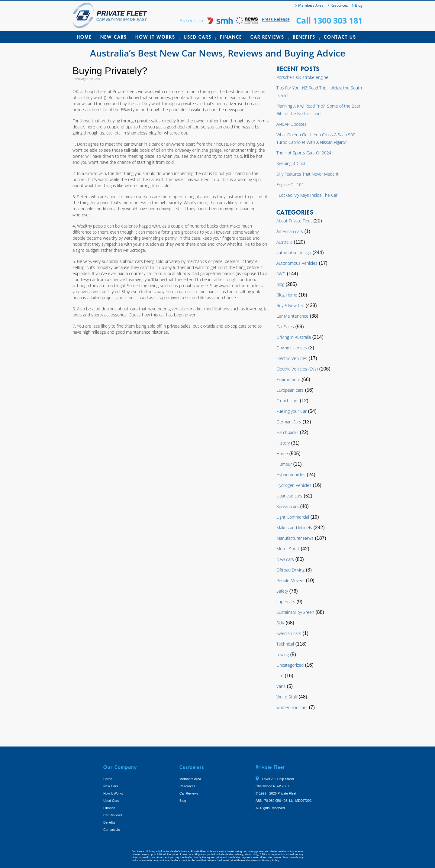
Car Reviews (267, 37)
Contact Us (340, 37)
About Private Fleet (294, 221)
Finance (231, 37)
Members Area (311, 5)
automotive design (294, 253)
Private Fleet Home (110, 15)
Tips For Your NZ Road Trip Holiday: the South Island (319, 92)
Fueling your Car (292, 411)
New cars (285, 559)
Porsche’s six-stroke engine (302, 77)
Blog (359, 5)
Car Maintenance (292, 316)
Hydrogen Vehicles (294, 485)
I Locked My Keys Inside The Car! (307, 195)
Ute (280, 676)
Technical (285, 644)
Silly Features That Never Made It (308, 174)
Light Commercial (293, 517)
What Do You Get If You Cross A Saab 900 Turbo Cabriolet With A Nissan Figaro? (316, 138)
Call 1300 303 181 (329, 20)
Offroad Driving (290, 570)
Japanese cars (289, 496)
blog (280, 284)
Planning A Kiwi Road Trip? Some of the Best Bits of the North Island (318, 110)
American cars (290, 231)
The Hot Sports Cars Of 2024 (304, 153)
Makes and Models (294, 528)
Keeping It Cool (291, 163)
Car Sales (285, 327)
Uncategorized (290, 665)
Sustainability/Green (295, 612)
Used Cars (198, 37)
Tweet (262, 816)
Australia (284, 242)
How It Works (155, 37)
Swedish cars (289, 633)
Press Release (276, 19)
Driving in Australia (294, 337)
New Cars (114, 37)
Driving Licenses (292, 348)
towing (283, 654)
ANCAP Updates (292, 124)
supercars (286, 602)
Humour (284, 464)
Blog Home (287, 295)
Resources (339, 5)
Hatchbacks (287, 432)
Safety (282, 591)
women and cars (292, 707)
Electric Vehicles (292, 358)
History (283, 443)
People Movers (290, 580)
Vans (281, 686)
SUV (280, 623)
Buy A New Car (290, 305)
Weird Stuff (287, 697)
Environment (288, 379)
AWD (281, 274)
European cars (290, 390)
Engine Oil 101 (290, 185)
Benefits (304, 37)
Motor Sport (288, 549)
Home (84, 37)
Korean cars (288, 506)
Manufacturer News (295, 538)
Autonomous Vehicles (297, 263)
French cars (287, 401)
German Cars (289, 422)
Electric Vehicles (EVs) (297, 369)
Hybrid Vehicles (291, 475)
